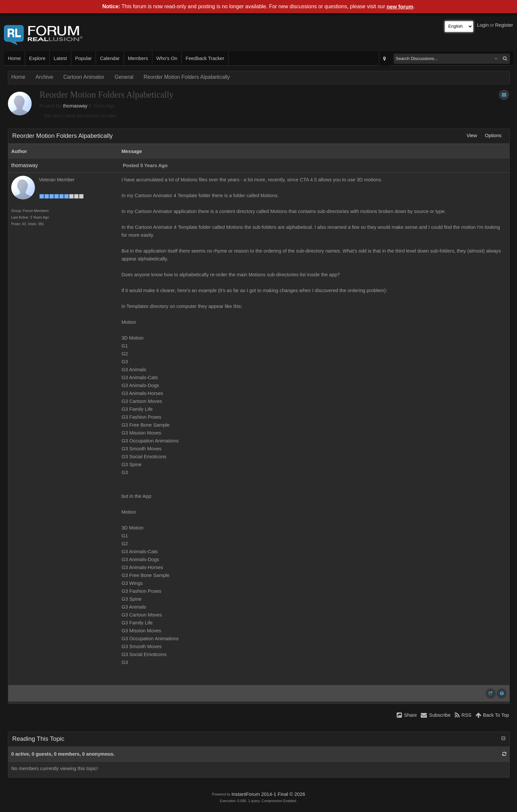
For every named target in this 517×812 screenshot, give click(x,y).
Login (483, 25)
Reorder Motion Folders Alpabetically (186, 77)
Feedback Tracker (205, 58)
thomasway (75, 106)
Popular (84, 58)
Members (138, 58)
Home (14, 58)
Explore (37, 58)
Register (504, 25)
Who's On (167, 58)
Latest (60, 58)
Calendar (110, 58)
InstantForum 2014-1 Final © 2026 (268, 794)
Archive (44, 77)
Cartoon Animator (84, 77)
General (124, 77)
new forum (400, 7)
